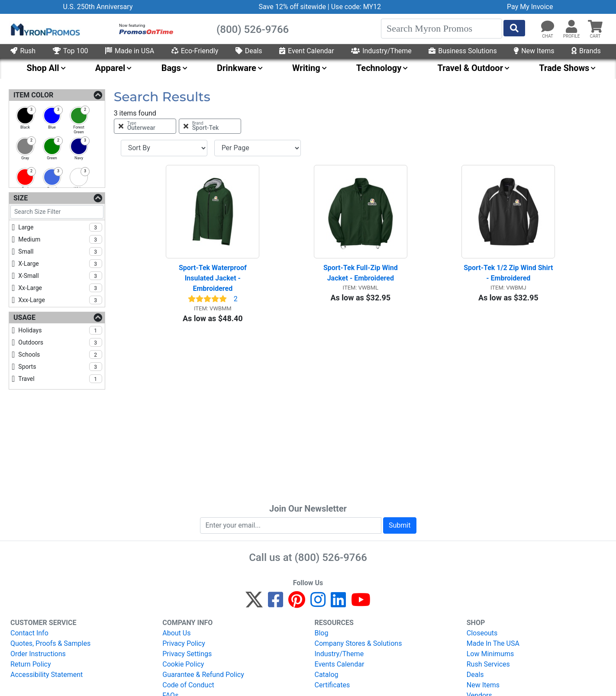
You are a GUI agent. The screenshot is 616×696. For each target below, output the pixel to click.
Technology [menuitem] (379, 68)
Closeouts (482, 633)
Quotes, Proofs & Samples (50, 643)
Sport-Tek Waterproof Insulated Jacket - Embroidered (214, 278)
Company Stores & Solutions (358, 643)
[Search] (442, 29)
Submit (400, 525)
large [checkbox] (60, 227)
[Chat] (548, 27)
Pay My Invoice (530, 7)
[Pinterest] (297, 604)
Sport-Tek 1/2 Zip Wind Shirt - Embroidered (509, 273)
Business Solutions (463, 51)
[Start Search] (514, 28)
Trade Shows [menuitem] (564, 68)
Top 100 (71, 51)
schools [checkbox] (60, 354)
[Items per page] (258, 148)
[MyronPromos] (45, 29)
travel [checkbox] (60, 379)
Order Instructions (38, 654)
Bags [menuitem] (171, 68)
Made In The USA (493, 643)
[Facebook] (276, 604)
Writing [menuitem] (306, 68)
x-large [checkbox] (60, 264)
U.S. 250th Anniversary (98, 7)
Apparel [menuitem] (110, 68)
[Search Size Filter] (57, 212)
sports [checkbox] (60, 367)
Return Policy (31, 664)
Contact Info (29, 633)
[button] (571, 27)
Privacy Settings (187, 654)
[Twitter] (254, 604)
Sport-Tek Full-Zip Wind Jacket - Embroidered (361, 273)
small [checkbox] (60, 251)
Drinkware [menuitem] (237, 68)
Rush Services (488, 664)
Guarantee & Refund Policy (203, 675)
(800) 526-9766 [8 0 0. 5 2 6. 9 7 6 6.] (331, 557)
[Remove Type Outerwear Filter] (145, 126)
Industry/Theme (381, 51)
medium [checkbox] (60, 239)
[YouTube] (361, 604)
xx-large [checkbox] (60, 288)
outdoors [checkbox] (60, 342)
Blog (322, 633)
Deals (249, 51)
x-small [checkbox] (60, 276)
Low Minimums (490, 654)
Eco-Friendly (195, 51)
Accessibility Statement (47, 675)
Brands (586, 51)
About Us (176, 633)
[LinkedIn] (338, 604)
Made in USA (130, 51)
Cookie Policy (183, 664)
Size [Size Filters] (21, 198)
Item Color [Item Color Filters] (33, 95)
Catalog (327, 675)
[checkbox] (25, 116)
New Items (534, 51)
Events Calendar (340, 664)
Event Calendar (307, 51)
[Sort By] (164, 148)
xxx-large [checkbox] (60, 300)
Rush (23, 51)
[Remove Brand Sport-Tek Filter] (210, 126)
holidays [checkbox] (60, 330)
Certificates (332, 685)
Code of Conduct (188, 685)
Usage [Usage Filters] (24, 317)
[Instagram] (318, 604)
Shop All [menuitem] (43, 68)
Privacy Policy (184, 643)
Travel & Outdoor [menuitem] (470, 68)
